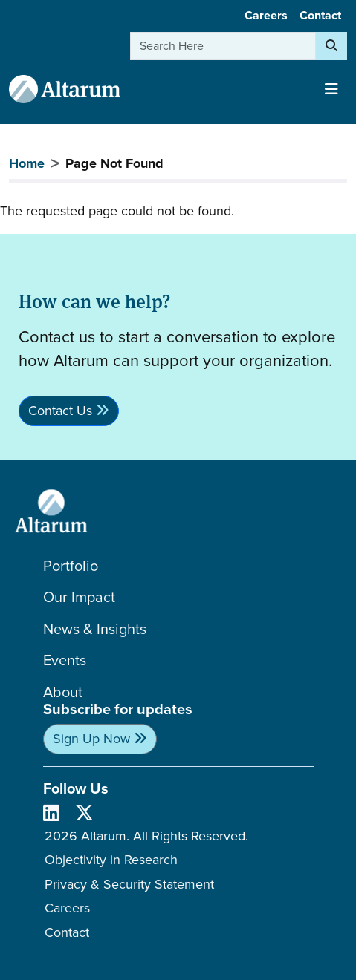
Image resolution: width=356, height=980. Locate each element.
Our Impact (79, 597)
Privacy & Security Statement (129, 884)
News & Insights (95, 629)
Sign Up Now (91, 739)
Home (27, 163)
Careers (266, 15)
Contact (320, 15)
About (63, 692)
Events (65, 660)
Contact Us (60, 411)
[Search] (331, 46)
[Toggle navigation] (331, 89)
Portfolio (71, 566)
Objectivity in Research (111, 860)
